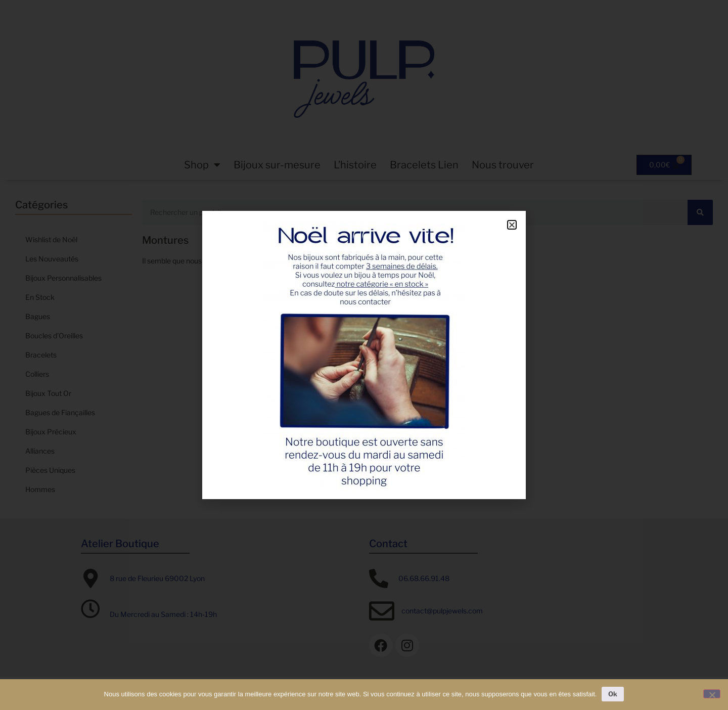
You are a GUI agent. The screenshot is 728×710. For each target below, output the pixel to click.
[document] (364, 355)
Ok (613, 694)
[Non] (712, 694)
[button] (512, 225)
